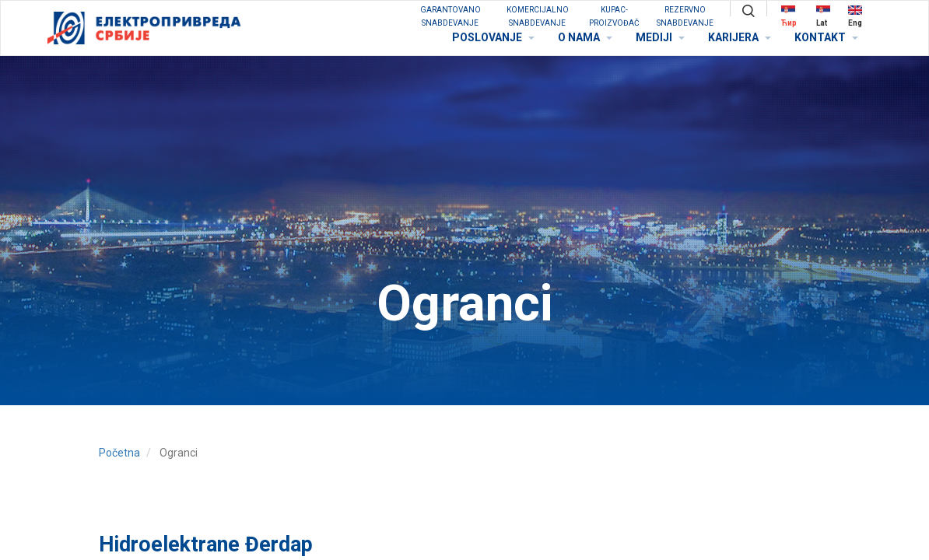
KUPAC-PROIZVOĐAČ (614, 16)
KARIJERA (740, 37)
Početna (119, 453)
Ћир (789, 16)
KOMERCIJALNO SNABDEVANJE (538, 16)
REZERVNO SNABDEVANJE (685, 16)
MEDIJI (660, 37)
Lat (823, 16)
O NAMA (585, 37)
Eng (855, 16)
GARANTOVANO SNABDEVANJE (450, 16)
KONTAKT (826, 37)
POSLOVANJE (493, 37)
